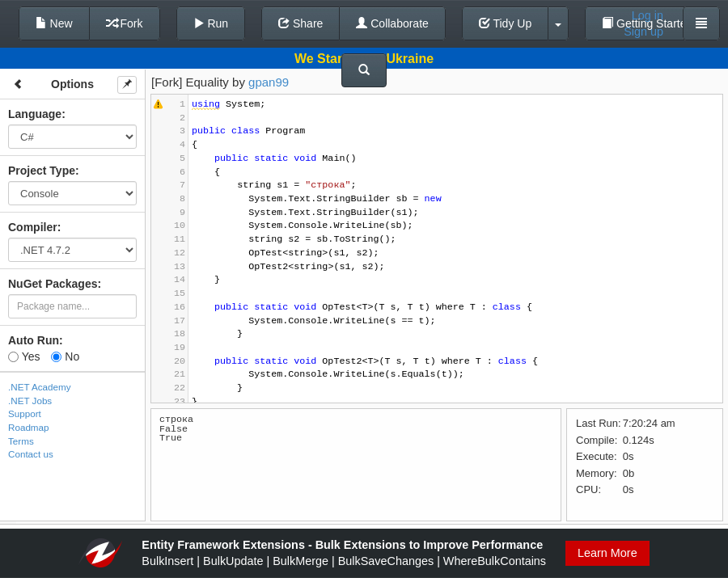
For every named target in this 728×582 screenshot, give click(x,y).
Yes (24, 356)
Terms (21, 441)
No (65, 356)
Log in (648, 15)
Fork (125, 23)
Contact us (31, 454)
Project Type (42, 171)
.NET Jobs (30, 401)
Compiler (33, 227)
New (54, 23)
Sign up (643, 32)
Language (35, 114)
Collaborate (392, 23)
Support (25, 413)
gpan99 (269, 82)
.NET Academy (40, 387)
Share (301, 23)
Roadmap (29, 427)
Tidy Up (505, 23)
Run (211, 23)
